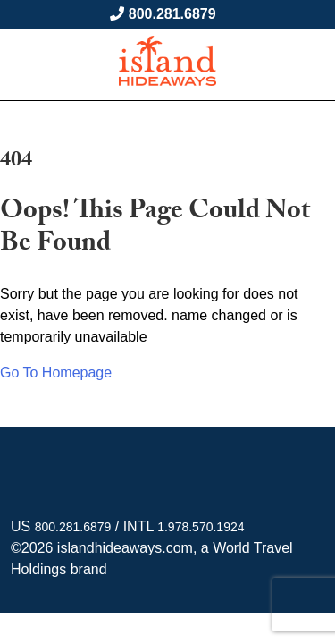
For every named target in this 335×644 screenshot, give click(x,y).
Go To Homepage (56, 373)
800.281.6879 (172, 14)
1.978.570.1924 (201, 527)
